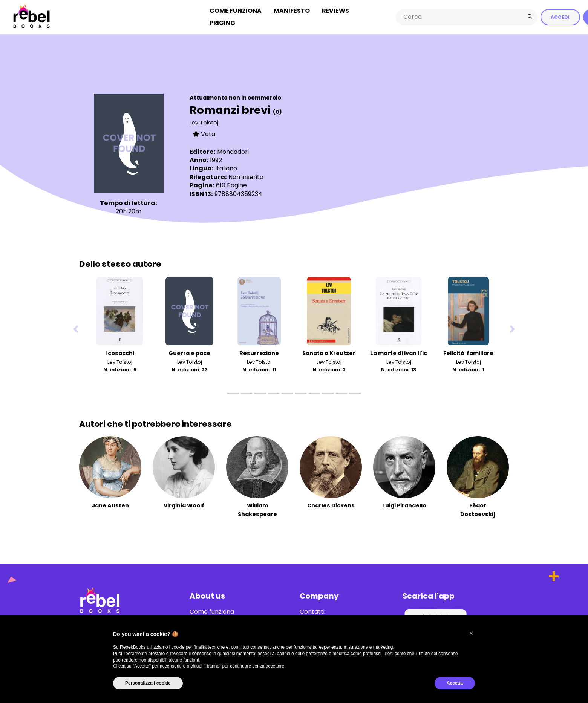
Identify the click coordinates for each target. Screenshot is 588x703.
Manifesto (292, 11)
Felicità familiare (468, 353)
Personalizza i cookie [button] (148, 683)
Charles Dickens (331, 505)
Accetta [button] (455, 683)
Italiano (226, 168)
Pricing (222, 23)
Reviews (335, 11)
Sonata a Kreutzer (329, 353)
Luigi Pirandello (404, 505)
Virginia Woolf (184, 505)
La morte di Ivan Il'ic (399, 353)
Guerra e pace (189, 353)
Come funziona (236, 11)
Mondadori (233, 151)
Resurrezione (259, 353)
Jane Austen (110, 505)
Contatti (312, 611)
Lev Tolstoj (204, 122)
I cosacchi (120, 353)
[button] (471, 633)
